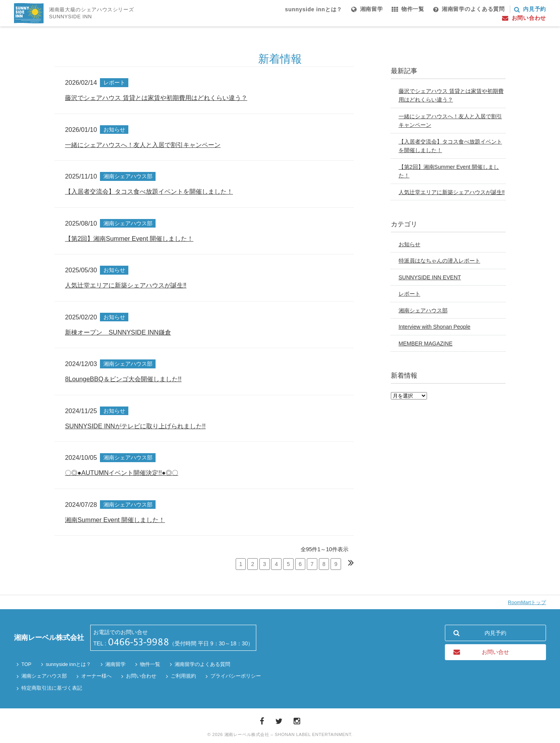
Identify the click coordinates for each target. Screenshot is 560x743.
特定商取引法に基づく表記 (52, 688)
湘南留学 (115, 664)
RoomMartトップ (527, 603)
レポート (409, 294)
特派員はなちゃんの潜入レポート (439, 261)
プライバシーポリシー (236, 676)
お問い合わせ (141, 676)
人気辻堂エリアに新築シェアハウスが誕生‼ (452, 192)
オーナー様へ (96, 676)
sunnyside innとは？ (68, 664)
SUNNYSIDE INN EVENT (430, 277)
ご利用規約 (183, 676)
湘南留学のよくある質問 (202, 664)
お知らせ (409, 244)
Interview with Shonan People (435, 327)
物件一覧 (150, 664)
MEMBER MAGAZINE (426, 343)
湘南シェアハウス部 (423, 310)
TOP (26, 664)
